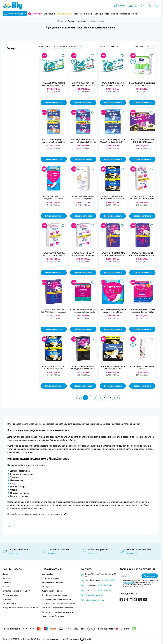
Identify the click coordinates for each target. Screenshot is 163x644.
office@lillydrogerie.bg (95, 600)
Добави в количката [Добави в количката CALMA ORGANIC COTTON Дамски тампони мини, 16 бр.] (54, 103)
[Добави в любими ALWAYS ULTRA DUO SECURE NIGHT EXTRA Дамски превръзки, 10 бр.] (63, 339)
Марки (135, 14)
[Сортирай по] (68, 46)
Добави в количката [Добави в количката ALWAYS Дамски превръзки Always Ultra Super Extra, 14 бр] (113, 159)
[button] (20, 50)
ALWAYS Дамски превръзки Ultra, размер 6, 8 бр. (113, 367)
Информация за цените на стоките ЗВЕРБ (20, 608)
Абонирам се (150, 576)
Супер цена (50, 14)
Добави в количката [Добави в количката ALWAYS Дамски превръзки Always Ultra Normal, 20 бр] (54, 159)
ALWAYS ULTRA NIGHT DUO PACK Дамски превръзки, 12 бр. (113, 198)
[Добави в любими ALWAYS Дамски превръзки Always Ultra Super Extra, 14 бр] (122, 112)
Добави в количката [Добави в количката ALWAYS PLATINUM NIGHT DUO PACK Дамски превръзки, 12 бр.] (54, 329)
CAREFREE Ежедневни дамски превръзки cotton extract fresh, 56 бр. (83, 311)
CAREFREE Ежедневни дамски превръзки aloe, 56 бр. (113, 311)
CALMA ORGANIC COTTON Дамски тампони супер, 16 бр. (113, 84)
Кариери (6, 578)
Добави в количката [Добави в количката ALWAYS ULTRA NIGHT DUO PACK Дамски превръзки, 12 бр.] (113, 216)
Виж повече (14, 553)
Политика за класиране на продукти (57, 612)
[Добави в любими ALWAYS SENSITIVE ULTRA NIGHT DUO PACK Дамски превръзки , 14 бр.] (93, 226)
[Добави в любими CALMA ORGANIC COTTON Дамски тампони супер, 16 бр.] (122, 56)
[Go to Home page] (12, 6)
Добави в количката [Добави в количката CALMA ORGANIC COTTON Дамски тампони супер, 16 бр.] (113, 103)
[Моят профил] (149, 6)
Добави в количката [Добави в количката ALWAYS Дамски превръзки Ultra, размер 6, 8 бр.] (113, 386)
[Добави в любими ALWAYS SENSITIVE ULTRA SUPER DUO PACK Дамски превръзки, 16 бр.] (63, 226)
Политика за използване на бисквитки (58, 604)
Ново (76, 14)
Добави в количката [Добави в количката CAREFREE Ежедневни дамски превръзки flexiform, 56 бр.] (142, 329)
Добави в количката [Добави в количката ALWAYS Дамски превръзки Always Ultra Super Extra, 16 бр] (83, 159)
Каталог (119, 6)
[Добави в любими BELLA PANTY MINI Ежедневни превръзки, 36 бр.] (152, 56)
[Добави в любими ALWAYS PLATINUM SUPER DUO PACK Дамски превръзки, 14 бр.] (152, 226)
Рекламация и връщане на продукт (57, 599)
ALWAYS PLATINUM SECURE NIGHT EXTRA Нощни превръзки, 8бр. (142, 141)
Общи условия (48, 587)
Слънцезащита (64, 14)
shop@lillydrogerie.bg (94, 595)
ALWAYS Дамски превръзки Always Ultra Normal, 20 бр (54, 141)
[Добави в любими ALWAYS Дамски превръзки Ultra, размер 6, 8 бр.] (122, 339)
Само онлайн (87, 14)
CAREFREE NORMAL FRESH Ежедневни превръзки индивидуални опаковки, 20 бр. (54, 198)
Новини (115, 14)
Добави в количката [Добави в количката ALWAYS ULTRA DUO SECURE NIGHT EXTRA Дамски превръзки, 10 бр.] (54, 386)
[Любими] (142, 6)
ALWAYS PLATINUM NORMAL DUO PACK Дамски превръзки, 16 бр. (113, 254)
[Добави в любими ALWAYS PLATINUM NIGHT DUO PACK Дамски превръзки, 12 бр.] (63, 282)
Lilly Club (99, 14)
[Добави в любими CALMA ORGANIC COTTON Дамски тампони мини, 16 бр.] (63, 56)
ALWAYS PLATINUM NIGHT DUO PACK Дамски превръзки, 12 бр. (54, 311)
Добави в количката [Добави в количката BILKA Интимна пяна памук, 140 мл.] (142, 386)
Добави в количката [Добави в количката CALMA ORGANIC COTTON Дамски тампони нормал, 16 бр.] (83, 103)
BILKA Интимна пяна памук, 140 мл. (142, 367)
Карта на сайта (9, 604)
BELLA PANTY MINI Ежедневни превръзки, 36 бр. (142, 84)
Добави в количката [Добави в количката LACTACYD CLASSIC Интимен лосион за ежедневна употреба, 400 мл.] (83, 216)
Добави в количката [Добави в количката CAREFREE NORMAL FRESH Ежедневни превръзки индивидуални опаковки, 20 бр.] (54, 216)
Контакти (7, 599)
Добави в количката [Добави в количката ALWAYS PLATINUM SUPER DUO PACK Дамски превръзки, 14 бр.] (142, 273)
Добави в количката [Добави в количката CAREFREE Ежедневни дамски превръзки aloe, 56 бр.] (113, 329)
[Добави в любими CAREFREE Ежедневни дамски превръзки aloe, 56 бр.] (122, 282)
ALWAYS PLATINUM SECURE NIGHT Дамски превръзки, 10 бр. (83, 368)
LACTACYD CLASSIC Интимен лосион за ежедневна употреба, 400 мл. (83, 198)
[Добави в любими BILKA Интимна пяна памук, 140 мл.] (152, 339)
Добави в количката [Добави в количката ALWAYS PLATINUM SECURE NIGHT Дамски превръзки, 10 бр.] (83, 386)
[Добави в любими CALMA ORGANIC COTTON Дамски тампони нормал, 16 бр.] (93, 56)
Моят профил (47, 574)
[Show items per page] (151, 46)
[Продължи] (117, 398)
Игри (107, 14)
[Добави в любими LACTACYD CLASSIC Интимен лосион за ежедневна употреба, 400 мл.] (93, 169)
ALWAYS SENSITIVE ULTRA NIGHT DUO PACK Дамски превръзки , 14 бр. (83, 254)
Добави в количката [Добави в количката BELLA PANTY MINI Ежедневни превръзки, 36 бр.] (142, 103)
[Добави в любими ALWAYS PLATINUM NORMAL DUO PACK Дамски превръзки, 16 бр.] (122, 226)
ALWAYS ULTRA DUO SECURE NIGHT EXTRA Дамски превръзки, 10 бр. (54, 368)
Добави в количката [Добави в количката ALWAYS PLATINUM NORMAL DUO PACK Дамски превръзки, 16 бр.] (113, 273)
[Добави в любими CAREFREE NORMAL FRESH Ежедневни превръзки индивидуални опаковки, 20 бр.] (63, 169)
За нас (5, 574)
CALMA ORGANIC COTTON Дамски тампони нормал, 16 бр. (83, 84)
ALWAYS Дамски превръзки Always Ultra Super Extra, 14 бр (113, 141)
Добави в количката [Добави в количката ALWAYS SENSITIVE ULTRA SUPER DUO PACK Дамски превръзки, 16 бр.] (54, 273)
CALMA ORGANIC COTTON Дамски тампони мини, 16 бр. (54, 84)
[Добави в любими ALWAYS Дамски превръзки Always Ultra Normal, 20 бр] (63, 112)
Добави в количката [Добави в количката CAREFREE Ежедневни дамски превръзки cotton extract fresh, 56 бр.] (83, 329)
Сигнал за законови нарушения (16, 591)
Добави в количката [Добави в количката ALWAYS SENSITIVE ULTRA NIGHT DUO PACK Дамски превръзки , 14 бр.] (83, 273)
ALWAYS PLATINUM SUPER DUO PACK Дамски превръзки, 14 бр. (142, 254)
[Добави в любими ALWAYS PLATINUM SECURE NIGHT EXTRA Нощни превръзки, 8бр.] (152, 112)
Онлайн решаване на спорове (54, 595)
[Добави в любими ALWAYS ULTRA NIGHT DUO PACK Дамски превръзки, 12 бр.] (122, 169)
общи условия (129, 583)
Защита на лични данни (52, 591)
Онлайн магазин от (77, 639)
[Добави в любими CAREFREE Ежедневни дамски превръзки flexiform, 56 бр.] (152, 282)
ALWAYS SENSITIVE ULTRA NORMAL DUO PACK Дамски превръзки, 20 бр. (142, 198)
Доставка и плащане (51, 578)
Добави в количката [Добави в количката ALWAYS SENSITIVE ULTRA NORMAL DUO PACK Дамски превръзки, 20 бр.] (142, 216)
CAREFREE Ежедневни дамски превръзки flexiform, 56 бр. (142, 311)
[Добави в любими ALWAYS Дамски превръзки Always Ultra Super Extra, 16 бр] (93, 112)
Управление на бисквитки (53, 616)
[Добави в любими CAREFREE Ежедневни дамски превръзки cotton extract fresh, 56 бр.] (93, 282)
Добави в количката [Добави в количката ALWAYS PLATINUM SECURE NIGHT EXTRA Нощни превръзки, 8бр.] (142, 159)
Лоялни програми (10, 595)
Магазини (125, 14)
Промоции (37, 14)
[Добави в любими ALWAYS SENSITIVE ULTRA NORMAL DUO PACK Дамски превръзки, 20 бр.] (152, 169)
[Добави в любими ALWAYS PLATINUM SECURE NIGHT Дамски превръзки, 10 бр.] (93, 339)
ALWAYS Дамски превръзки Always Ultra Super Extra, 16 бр (83, 141)
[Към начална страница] (60, 21)
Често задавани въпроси (52, 582)
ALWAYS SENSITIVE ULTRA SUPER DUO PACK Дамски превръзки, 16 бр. (54, 254)
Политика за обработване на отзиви (57, 608)
